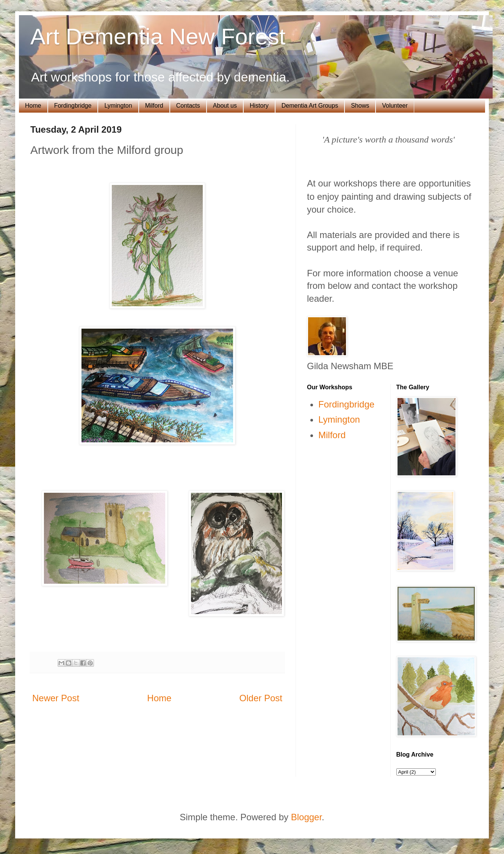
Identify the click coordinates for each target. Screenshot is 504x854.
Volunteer (395, 106)
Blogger (306, 817)
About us (225, 106)
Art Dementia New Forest (158, 37)
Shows (360, 106)
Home (33, 106)
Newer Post (56, 698)
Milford (154, 106)
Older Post (261, 698)
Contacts (188, 106)
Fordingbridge (73, 106)
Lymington (118, 106)
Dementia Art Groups (310, 106)
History (259, 106)
